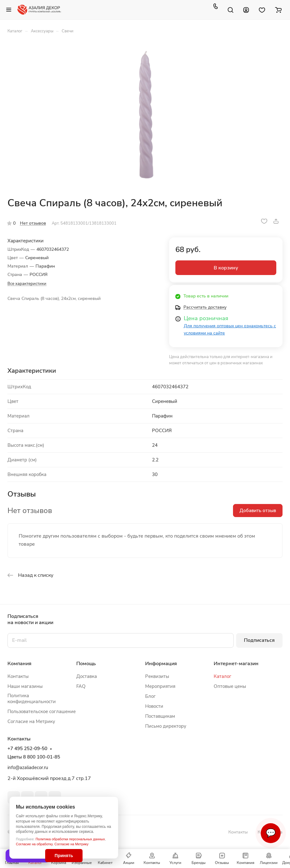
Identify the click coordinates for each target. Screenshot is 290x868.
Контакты (18, 676)
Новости (154, 706)
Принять (64, 856)
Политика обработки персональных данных (70, 839)
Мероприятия (160, 686)
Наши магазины (25, 686)
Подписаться (259, 640)
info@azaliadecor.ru (28, 768)
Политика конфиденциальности (32, 699)
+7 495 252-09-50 (27, 749)
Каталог (223, 676)
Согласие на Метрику (71, 844)
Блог (150, 696)
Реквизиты (157, 676)
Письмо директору (166, 726)
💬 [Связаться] (271, 833)
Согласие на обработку (34, 844)
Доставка (87, 676)
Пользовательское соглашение (42, 712)
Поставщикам (160, 716)
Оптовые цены (230, 686)
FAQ (81, 686)
